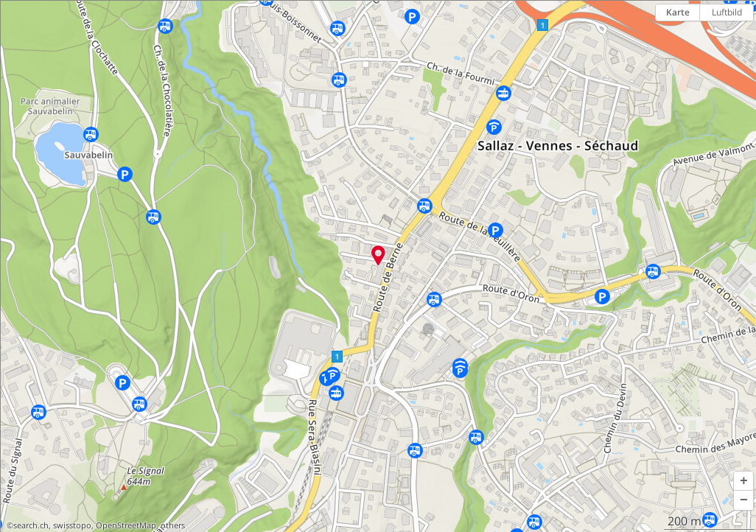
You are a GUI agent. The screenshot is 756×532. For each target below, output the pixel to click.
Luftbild (727, 12)
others (173, 525)
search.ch (31, 525)
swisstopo (72, 525)
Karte (678, 12)
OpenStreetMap (126, 525)
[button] (743, 481)
